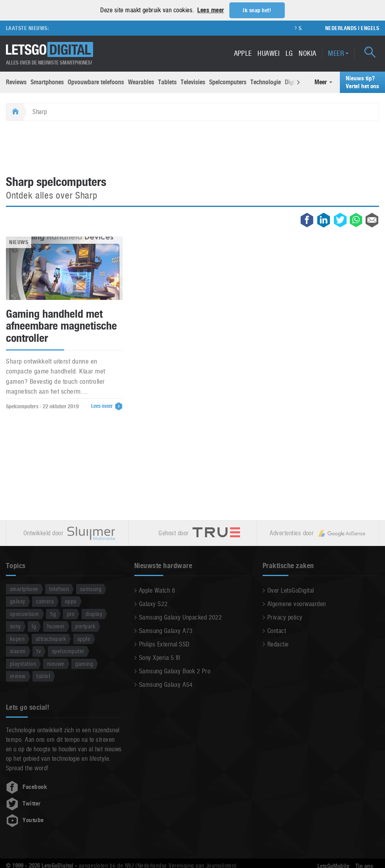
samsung (91, 588)
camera (45, 601)
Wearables (141, 82)
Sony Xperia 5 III (159, 657)
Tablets (167, 82)
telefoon (59, 588)
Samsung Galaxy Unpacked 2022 (180, 617)
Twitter (23, 803)
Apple (243, 53)
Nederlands (341, 28)
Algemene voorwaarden (297, 604)
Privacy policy (285, 617)
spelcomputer (68, 651)
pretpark (85, 626)
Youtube (25, 820)
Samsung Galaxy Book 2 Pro (175, 671)
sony (15, 626)
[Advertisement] (192, 148)
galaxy (18, 601)
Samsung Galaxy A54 (166, 684)
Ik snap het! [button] (257, 10)
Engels (370, 28)
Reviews (16, 82)
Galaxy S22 (153, 604)
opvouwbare (25, 613)
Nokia (307, 53)
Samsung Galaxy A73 (166, 630)
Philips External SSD (164, 644)
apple (84, 638)
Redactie (278, 644)
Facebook (27, 787)
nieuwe (56, 663)
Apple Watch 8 (157, 590)
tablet (43, 676)
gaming (84, 663)
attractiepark (51, 638)
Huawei (269, 53)
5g (53, 613)
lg (34, 626)
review (18, 676)
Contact (277, 630)
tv (39, 651)
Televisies (193, 82)
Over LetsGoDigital (291, 590)
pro (71, 613)
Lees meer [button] (211, 10)
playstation (23, 663)
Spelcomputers (228, 82)
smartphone (24, 588)
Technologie (266, 82)
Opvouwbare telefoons (96, 82)
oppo (71, 601)
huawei (56, 626)
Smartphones (47, 82)
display (94, 613)
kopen (17, 638)
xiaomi (18, 651)
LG (289, 53)
